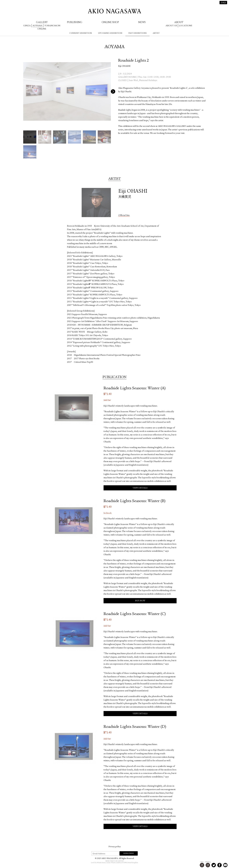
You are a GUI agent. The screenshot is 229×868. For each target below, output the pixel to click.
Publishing (75, 22)
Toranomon (52, 26)
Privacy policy (115, 847)
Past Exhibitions (138, 33)
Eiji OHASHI (124, 66)
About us (171, 26)
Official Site (124, 215)
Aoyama (37, 26)
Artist (156, 33)
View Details (140, 488)
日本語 (223, 3)
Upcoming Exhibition (110, 33)
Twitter (214, 865)
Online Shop (110, 22)
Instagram (202, 865)
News (142, 22)
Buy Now (140, 601)
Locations (185, 26)
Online (42, 29)
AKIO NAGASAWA (114, 11)
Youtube (225, 865)
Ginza (27, 26)
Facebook (220, 865)
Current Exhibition (81, 33)
